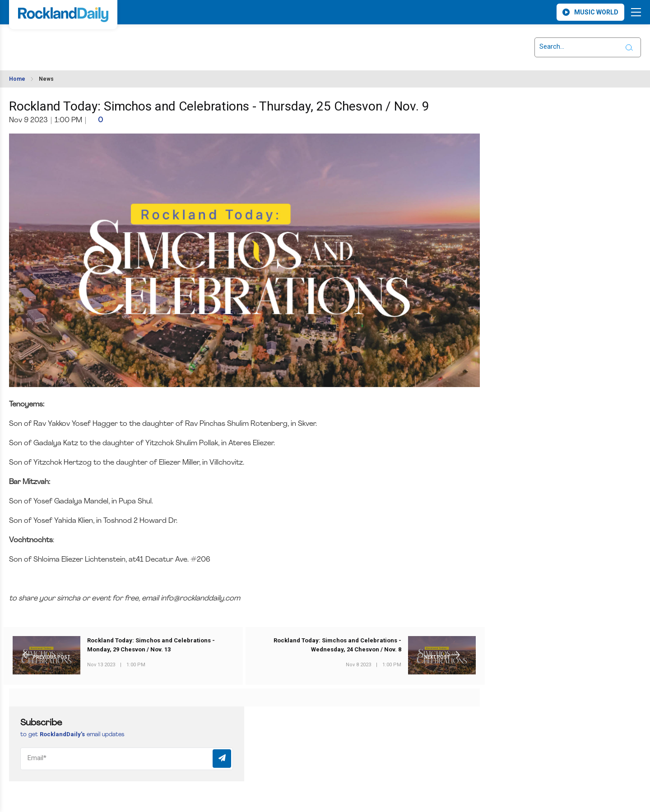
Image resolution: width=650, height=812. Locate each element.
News (46, 79)
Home (17, 79)
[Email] (127, 759)
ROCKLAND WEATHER (91, 42)
